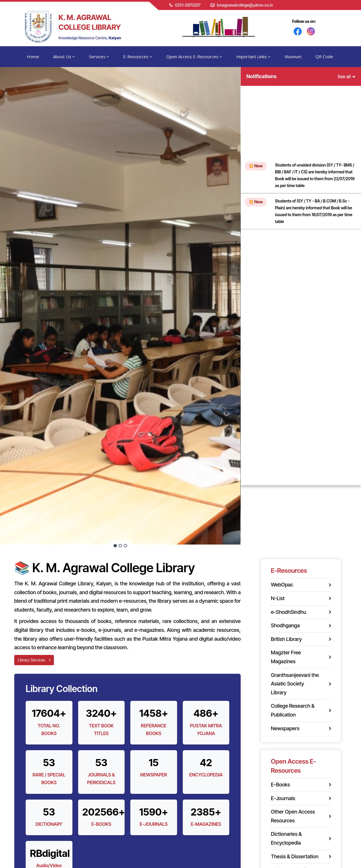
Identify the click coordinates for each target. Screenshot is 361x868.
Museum (293, 56)
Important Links (253, 56)
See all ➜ (346, 76)
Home (33, 56)
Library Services (34, 660)
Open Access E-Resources (194, 56)
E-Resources (138, 56)
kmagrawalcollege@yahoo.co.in (245, 5)
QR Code (324, 56)
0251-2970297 (188, 5)
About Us (64, 56)
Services (99, 56)
